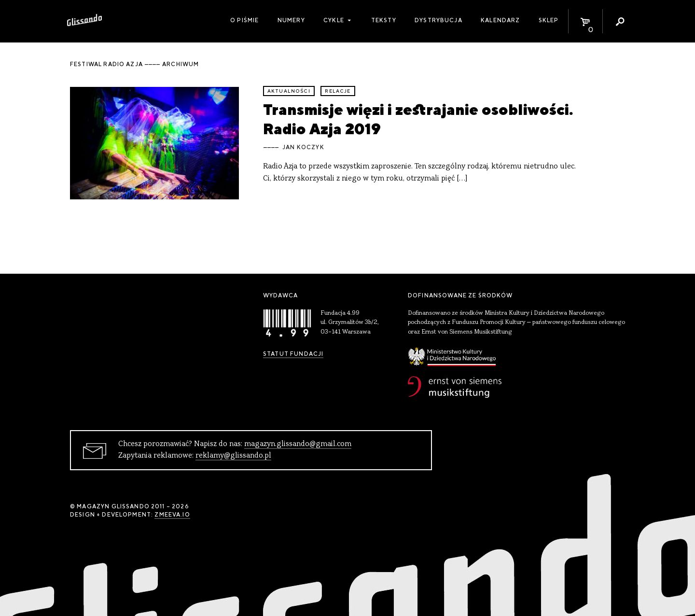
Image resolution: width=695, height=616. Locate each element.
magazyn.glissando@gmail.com (298, 444)
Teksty (384, 20)
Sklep (549, 20)
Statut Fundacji (293, 354)
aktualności (289, 91)
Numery (291, 20)
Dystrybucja (438, 20)
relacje (338, 91)
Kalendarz (500, 20)
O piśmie (244, 20)
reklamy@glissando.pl (233, 456)
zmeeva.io (172, 515)
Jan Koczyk (303, 147)
